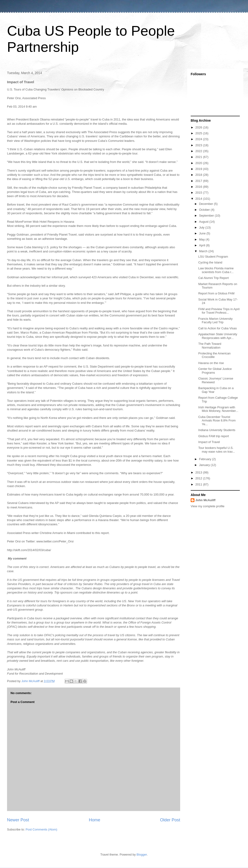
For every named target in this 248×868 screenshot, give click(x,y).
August (204, 222)
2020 (199, 163)
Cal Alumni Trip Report (213, 278)
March (204, 251)
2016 (199, 187)
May (202, 239)
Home (95, 820)
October (205, 210)
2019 (199, 169)
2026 (199, 127)
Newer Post (18, 820)
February (206, 459)
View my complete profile (208, 506)
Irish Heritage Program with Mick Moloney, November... (218, 409)
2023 (199, 145)
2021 (199, 157)
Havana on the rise (211, 363)
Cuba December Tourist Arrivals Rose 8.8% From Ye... (217, 421)
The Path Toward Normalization (210, 346)
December (207, 204)
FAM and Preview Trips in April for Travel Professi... (219, 311)
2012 (199, 478)
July (202, 227)
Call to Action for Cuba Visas (217, 328)
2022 (199, 151)
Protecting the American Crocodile (214, 355)
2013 (199, 472)
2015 (199, 193)
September (207, 216)
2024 (199, 139)
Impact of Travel (209, 442)
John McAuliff (205, 500)
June (203, 233)
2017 (199, 181)
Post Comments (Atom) (42, 829)
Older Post (170, 820)
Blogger (142, 855)
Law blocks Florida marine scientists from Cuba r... (216, 270)
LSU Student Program (213, 257)
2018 (199, 175)
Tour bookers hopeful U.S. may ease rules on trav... (216, 450)
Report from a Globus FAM (216, 293)
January (205, 465)
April (203, 245)
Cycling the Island (210, 262)
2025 (199, 133)
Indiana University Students (217, 430)
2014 (199, 199)
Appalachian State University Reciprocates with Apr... (218, 336)
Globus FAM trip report (213, 436)
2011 (199, 484)
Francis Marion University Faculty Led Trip (215, 321)
